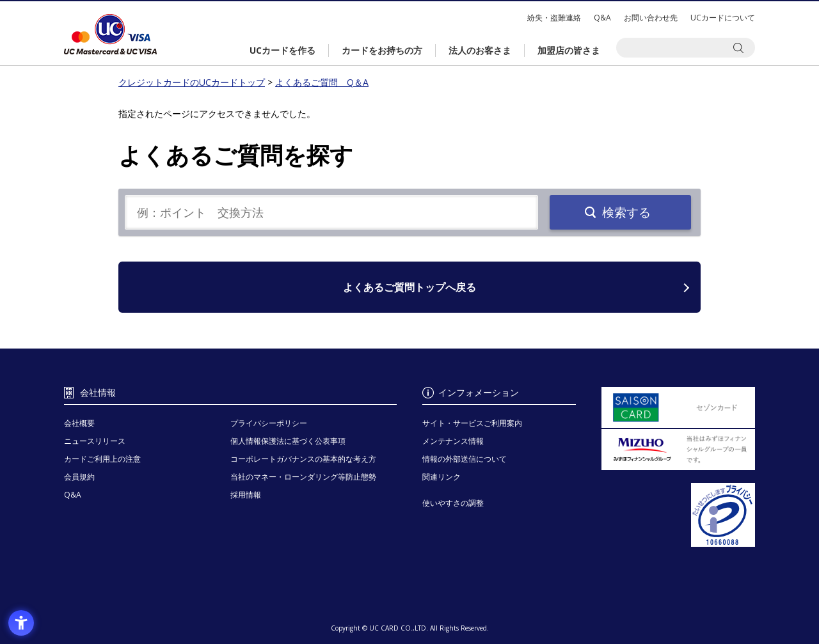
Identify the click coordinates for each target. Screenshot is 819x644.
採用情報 (246, 495)
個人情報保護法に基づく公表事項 (288, 441)
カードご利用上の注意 (102, 459)
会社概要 (79, 423)
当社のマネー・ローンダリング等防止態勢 (303, 477)
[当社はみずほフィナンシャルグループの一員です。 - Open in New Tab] (678, 450)
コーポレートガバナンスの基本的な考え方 (303, 459)
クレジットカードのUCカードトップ (110, 34)
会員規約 (79, 477)
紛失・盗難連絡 (554, 18)
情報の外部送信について (465, 459)
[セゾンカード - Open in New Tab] (678, 407)
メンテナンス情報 (453, 441)
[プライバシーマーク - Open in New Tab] (678, 515)
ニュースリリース (95, 441)
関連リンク (441, 477)
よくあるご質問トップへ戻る (409, 287)
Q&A (602, 18)
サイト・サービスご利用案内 (472, 423)
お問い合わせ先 (651, 18)
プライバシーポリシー (269, 423)
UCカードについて (723, 18)
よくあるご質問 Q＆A (322, 82)
